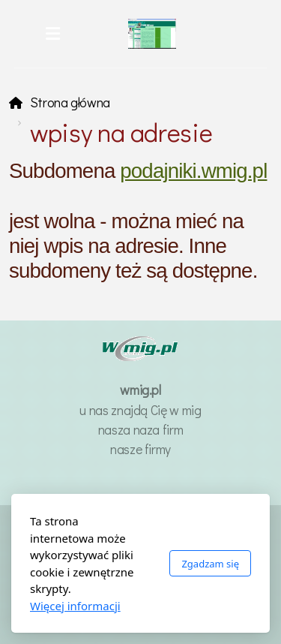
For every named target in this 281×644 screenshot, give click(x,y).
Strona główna (70, 102)
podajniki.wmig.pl (193, 171)
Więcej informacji (75, 606)
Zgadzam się (210, 564)
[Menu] (53, 34)
